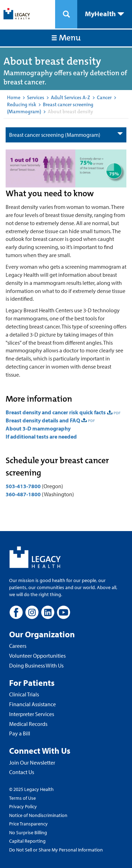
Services (36, 97)
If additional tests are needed (41, 436)
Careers (18, 646)
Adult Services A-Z (71, 97)
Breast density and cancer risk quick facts (56, 412)
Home (14, 97)
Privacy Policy (23, 806)
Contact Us (22, 772)
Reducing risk (22, 104)
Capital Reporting (27, 841)
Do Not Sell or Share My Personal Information (56, 850)
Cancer (104, 97)
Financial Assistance (32, 704)
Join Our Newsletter (32, 762)
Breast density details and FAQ (43, 420)
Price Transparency (28, 824)
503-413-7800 (23, 486)
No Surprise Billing (28, 832)
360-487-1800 (23, 494)
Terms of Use (22, 798)
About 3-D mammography (38, 428)
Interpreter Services (32, 714)
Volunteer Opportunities (37, 656)
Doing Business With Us (36, 665)
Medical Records (28, 724)
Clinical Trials (24, 694)
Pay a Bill (20, 733)
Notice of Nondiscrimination (38, 815)
